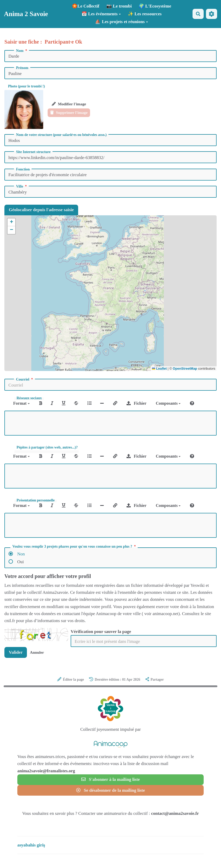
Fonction (23, 169)
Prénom (22, 68)
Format (21, 403)
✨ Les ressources (145, 14)
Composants (168, 403)
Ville (22, 187)
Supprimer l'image (69, 112)
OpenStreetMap (185, 368)
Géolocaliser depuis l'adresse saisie (41, 210)
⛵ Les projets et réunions (121, 22)
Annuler (37, 652)
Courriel (25, 380)
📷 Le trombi (119, 6)
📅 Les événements (101, 14)
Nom (22, 51)
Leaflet (159, 368)
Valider (16, 652)
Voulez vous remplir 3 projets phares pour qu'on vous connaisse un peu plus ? (75, 547)
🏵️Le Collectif (86, 6)
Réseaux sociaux (29, 398)
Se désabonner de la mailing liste (110, 790)
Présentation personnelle (36, 500)
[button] (11, 222)
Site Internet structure (33, 152)
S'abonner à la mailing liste (111, 779)
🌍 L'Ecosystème (155, 6)
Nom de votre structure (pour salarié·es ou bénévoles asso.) (61, 135)
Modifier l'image (69, 104)
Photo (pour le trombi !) (27, 86)
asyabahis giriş (31, 845)
